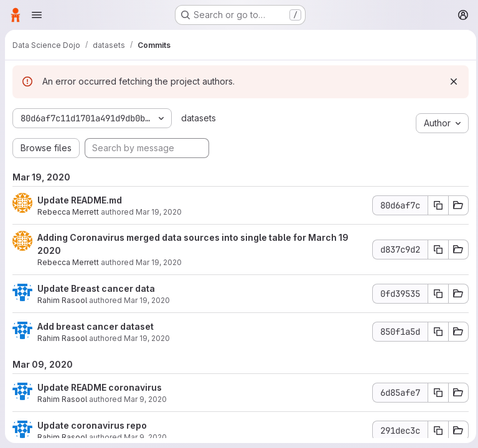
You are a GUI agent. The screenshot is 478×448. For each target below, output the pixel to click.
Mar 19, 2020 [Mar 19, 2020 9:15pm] (159, 212)
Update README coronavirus (100, 387)
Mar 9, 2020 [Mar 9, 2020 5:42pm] (145, 399)
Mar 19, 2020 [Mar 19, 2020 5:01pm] (147, 338)
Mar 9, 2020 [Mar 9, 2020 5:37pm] (145, 437)
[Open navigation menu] (37, 15)
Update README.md (80, 200)
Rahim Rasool (62, 300)
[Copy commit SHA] (435, 205)
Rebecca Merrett (68, 212)
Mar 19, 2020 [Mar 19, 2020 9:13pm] (159, 262)
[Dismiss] (451, 82)
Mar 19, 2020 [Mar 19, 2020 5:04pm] (147, 300)
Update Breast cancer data (96, 288)
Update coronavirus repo (92, 425)
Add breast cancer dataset (96, 326)
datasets (197, 118)
